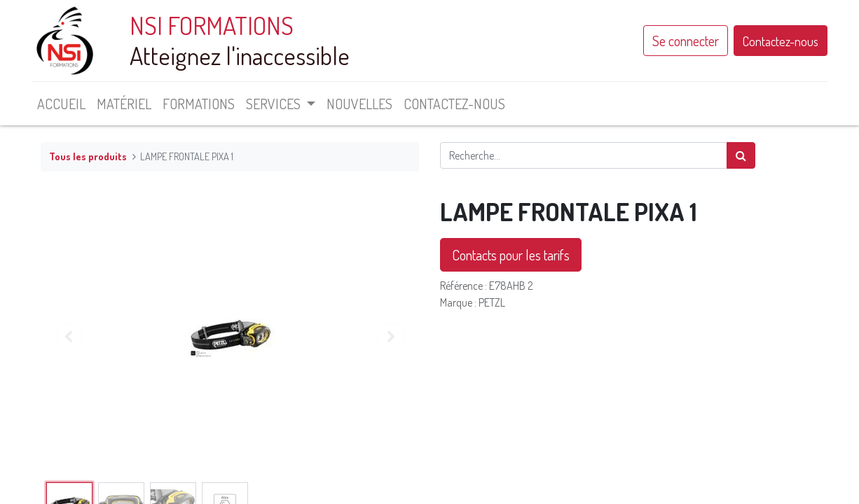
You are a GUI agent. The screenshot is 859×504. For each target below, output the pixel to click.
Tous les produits (88, 156)
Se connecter (676, 41)
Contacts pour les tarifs (511, 255)
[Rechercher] (741, 155)
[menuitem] (70, 104)
